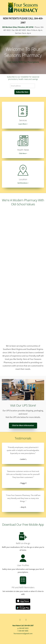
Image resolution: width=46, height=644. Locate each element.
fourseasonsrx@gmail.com (23, 634)
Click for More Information (23, 425)
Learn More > (23, 124)
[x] (26, 620)
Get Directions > (23, 183)
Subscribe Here (22, 92)
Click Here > (23, 153)
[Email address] (22, 86)
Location (23, 179)
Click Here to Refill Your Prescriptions (23, 62)
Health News (23, 150)
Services (23, 120)
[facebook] (20, 620)
